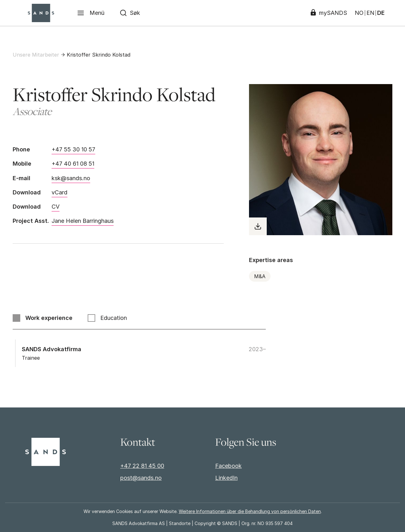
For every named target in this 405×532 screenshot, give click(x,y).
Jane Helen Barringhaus (83, 221)
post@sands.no (141, 478)
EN (370, 13)
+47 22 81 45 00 (142, 466)
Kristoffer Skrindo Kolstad (99, 55)
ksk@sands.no (71, 178)
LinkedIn (226, 478)
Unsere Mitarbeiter (36, 55)
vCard (59, 192)
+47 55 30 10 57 (73, 149)
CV (56, 207)
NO (359, 13)
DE (381, 13)
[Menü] (91, 13)
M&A (260, 276)
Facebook (228, 466)
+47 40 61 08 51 (73, 164)
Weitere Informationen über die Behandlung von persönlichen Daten (250, 511)
